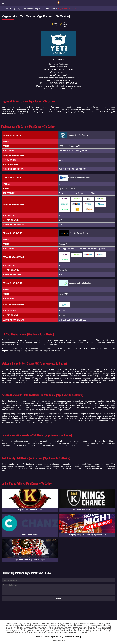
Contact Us (48, 637)
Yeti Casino (62, 72)
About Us (39, 637)
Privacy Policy (58, 637)
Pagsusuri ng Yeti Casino (68, 9)
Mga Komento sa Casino (45, 9)
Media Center (69, 637)
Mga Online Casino (25, 9)
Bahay (13, 9)
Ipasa (58, 598)
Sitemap (78, 637)
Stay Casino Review (65, 69)
